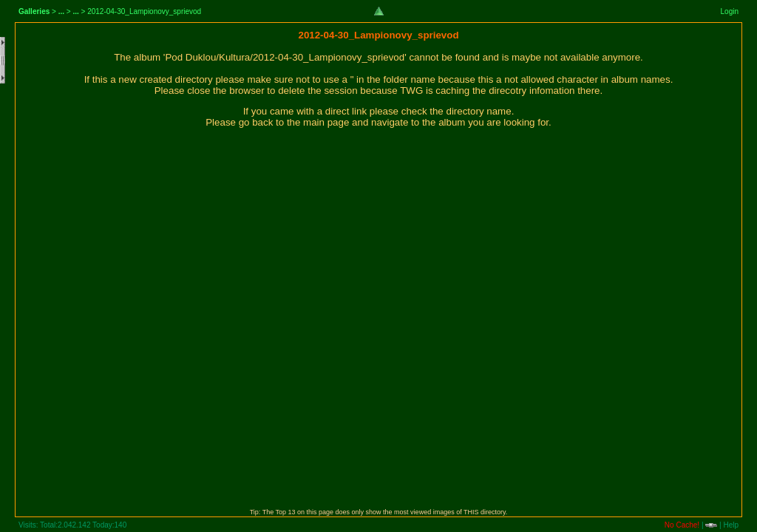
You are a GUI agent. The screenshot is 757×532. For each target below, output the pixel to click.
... (61, 11)
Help (731, 525)
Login (730, 11)
